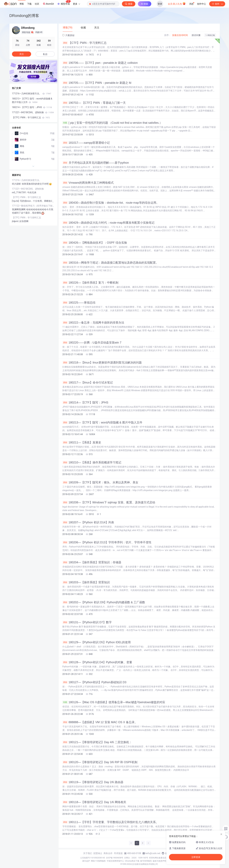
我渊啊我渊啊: (19, 209)
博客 (22, 4)
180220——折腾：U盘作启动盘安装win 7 (92, 343)
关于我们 (88, 853)
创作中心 (202, 4)
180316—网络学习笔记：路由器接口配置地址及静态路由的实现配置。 (111, 263)
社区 (37, 4)
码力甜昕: (17, 184)
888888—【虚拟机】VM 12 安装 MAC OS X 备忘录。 (100, 722)
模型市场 (64, 3)
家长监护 (86, 861)
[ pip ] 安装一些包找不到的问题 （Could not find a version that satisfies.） (112, 123)
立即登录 (196, 857)
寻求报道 (118, 853)
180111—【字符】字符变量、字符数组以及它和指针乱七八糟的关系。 (111, 822)
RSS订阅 (210, 35)
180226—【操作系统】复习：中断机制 (90, 283)
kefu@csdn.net (153, 853)
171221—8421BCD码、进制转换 (33, 112)
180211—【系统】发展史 (82, 442)
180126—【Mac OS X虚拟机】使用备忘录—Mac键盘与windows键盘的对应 (114, 702)
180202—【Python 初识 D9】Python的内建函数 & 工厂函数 (104, 602)
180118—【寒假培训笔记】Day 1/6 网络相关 (94, 802)
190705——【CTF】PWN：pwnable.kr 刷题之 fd (97, 83)
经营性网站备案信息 (158, 858)
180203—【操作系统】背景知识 (86, 582)
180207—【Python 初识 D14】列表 (88, 522)
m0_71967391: (20, 192)
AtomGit (48, 4)
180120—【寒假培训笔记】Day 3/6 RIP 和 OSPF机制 (100, 762)
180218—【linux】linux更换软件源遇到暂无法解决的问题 (102, 363)
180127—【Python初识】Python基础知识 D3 (94, 682)
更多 (76, 4)
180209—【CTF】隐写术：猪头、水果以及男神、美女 (100, 482)
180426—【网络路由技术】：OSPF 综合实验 (95, 243)
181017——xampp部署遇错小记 (86, 143)
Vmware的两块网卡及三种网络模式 (88, 183)
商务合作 (108, 853)
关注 (22, 54)
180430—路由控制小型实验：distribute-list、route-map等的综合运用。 (111, 203)
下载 (29, 4)
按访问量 (196, 35)
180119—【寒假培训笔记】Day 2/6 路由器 (93, 782)
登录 (160, 4)
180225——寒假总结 (79, 303)
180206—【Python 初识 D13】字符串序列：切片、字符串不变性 (107, 542)
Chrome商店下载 (132, 861)
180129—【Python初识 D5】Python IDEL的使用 (97, 642)
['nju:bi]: (16, 201)
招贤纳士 (98, 853)
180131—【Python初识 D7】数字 (87, 622)
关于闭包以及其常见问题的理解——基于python (96, 163)
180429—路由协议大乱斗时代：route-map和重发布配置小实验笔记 (108, 223)
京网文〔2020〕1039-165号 (136, 858)
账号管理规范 (146, 861)
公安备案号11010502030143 (93, 858)
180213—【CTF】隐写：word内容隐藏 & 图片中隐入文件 (102, 422)
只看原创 (68, 35)
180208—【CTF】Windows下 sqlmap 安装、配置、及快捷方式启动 (109, 502)
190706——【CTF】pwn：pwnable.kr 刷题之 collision (100, 63)
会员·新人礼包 (177, 4)
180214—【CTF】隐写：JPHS (85, 403)
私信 (45, 54)
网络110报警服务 (98, 861)
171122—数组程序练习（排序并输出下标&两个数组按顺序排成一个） (33, 206)
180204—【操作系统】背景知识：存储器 (92, 562)
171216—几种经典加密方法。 (32, 94)
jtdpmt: (16, 221)
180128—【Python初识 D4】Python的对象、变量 (97, 662)
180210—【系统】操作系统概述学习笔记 (92, 462)
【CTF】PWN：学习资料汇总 (85, 43)
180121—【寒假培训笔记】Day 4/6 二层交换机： (97, 742)
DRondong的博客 (24, 16)
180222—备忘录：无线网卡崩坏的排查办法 (93, 323)
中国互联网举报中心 (115, 861)
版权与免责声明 (159, 861)
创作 (217, 4)
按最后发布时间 (180, 35)
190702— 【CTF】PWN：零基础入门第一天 (94, 103)
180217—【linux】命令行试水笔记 (88, 383)
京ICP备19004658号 (115, 858)
